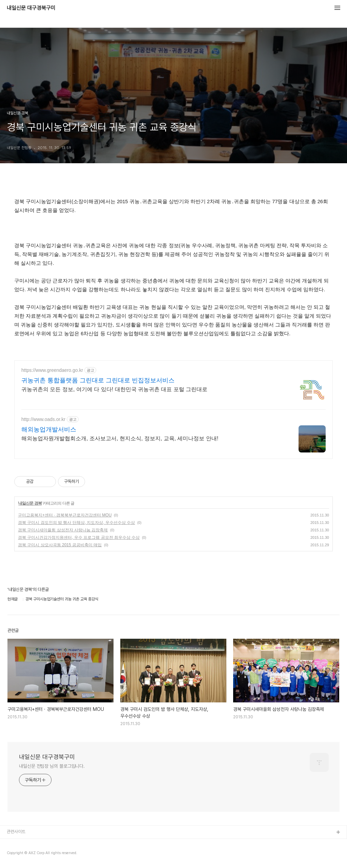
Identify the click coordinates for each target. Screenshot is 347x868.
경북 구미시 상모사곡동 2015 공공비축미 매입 (60, 545)
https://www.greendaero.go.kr (52, 370)
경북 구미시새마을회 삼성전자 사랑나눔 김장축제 (63, 530)
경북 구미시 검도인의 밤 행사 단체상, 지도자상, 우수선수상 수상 (76, 523)
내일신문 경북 (30, 503)
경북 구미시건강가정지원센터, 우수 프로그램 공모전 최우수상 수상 (79, 537)
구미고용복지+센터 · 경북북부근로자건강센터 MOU (65, 515)
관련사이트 (16, 832)
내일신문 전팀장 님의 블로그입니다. (52, 766)
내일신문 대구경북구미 (31, 8)
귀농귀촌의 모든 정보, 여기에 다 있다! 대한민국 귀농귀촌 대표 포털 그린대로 (114, 389)
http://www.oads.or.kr (43, 419)
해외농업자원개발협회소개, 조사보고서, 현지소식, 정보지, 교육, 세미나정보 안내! (120, 438)
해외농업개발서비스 (49, 429)
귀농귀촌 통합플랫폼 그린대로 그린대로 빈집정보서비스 (98, 380)
